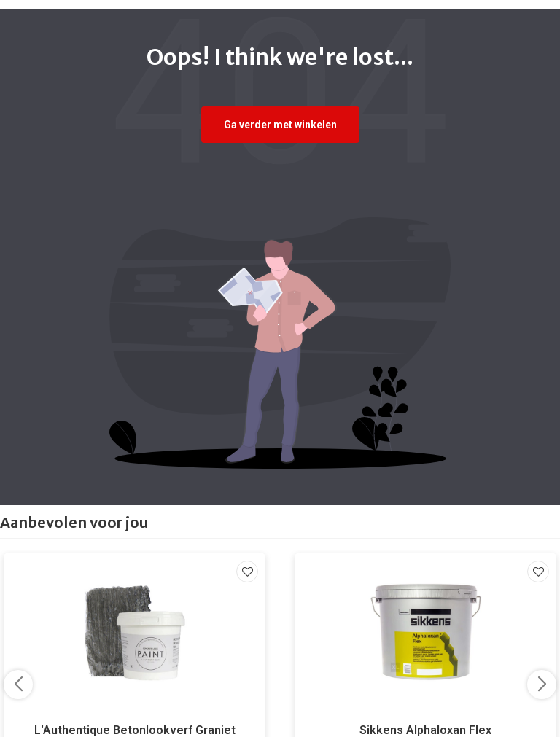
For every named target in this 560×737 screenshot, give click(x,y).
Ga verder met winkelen (280, 125)
